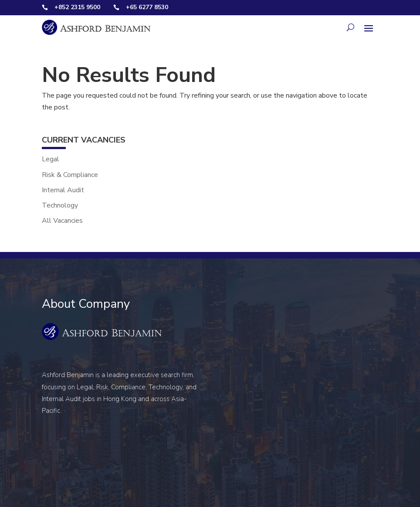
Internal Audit (63, 190)
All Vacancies (62, 221)
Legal (51, 159)
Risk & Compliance (70, 175)
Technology (60, 205)
